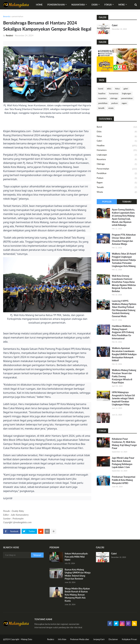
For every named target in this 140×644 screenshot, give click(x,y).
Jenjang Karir (99, 639)
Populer (107, 202)
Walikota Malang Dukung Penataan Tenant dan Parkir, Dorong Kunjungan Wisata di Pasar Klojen (124, 376)
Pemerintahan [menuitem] (56, 5)
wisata (111, 108)
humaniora (114, 93)
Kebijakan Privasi (129, 639)
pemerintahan (18, 16)
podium (115, 103)
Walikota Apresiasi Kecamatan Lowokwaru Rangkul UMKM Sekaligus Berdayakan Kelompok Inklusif (124, 354)
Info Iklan (62, 639)
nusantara (102, 98)
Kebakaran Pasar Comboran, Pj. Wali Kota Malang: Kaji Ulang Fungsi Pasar (124, 443)
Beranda (7, 16)
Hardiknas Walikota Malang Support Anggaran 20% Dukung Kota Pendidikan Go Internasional (123, 332)
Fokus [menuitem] (108, 5)
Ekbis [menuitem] (95, 5)
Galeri (115, 25)
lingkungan (127, 93)
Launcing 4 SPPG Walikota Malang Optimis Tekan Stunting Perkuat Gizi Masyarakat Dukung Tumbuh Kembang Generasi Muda (124, 309)
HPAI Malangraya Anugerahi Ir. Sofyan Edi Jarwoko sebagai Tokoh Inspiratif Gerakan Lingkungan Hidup (123, 398)
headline (102, 93)
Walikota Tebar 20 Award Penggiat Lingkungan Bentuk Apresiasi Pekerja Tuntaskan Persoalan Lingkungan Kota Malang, (124, 260)
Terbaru (127, 202)
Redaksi (51, 639)
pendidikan (103, 103)
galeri (126, 89)
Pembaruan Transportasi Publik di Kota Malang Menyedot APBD (124, 480)
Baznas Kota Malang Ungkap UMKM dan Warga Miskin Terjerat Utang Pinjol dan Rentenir (78, 574)
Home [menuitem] (39, 5)
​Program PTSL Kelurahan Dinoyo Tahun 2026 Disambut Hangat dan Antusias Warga (124, 239)
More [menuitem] (122, 5)
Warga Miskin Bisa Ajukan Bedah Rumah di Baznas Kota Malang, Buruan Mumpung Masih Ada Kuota (77, 595)
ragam (124, 103)
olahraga (114, 98)
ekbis (109, 89)
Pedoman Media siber (80, 639)
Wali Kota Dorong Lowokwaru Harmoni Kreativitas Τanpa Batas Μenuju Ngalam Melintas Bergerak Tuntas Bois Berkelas (124, 283)
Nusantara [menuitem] (78, 5)
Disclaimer (113, 639)
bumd (101, 89)
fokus (117, 89)
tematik (101, 108)
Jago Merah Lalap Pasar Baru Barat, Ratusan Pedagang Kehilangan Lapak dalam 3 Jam (123, 462)
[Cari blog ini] (17, 555)
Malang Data (26, 639)
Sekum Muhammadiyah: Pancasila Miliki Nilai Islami (76, 557)
